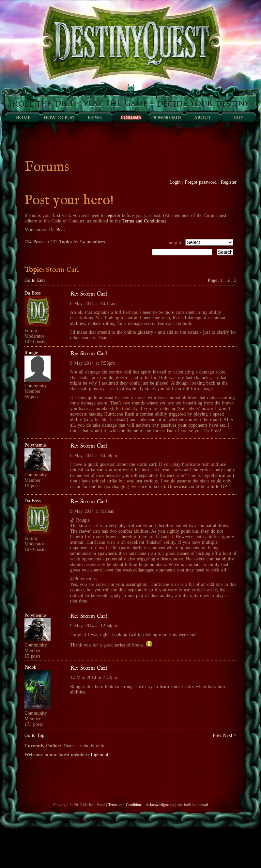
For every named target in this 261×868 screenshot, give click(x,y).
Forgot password (201, 182)
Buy (238, 117)
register (113, 215)
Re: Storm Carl (89, 294)
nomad (202, 805)
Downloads (166, 117)
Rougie (31, 353)
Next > (230, 735)
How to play (59, 117)
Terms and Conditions (144, 221)
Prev (217, 735)
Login (175, 182)
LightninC (100, 754)
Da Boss (57, 230)
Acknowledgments (160, 805)
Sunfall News (95, 117)
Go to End (35, 280)
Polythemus (36, 445)
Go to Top (34, 735)
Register (229, 182)
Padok (30, 667)
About (202, 117)
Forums (130, 117)
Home (23, 117)
